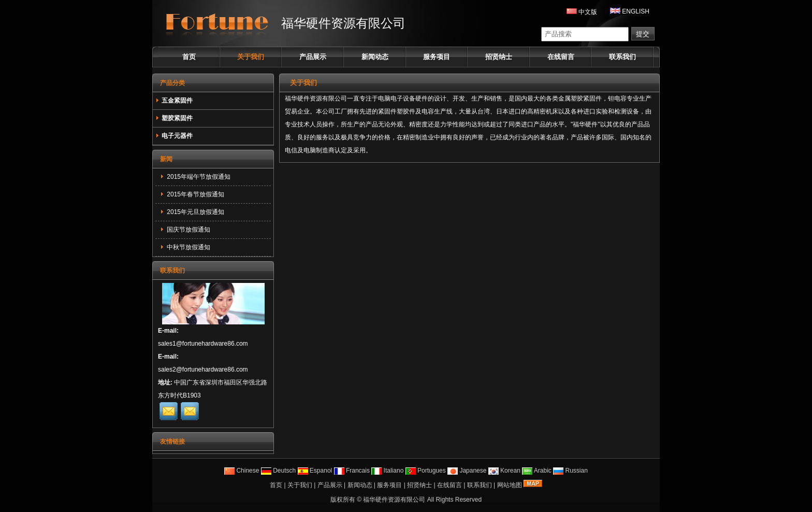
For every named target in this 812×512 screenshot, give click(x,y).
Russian (570, 471)
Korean (504, 471)
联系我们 (622, 57)
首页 (189, 57)
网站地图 (510, 485)
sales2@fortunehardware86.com (203, 369)
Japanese (467, 471)
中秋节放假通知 (188, 247)
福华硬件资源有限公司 (394, 500)
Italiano (387, 471)
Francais (352, 471)
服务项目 (437, 57)
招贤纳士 (499, 57)
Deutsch (278, 471)
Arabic (537, 471)
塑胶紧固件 (174, 118)
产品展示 (313, 57)
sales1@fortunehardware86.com (203, 344)
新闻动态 (375, 57)
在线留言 (561, 57)
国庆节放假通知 (188, 230)
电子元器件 (174, 136)
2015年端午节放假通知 (198, 177)
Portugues (426, 471)
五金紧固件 (174, 101)
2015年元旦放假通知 (195, 212)
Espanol (315, 471)
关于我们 (251, 57)
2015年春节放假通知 (195, 194)
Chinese (242, 471)
